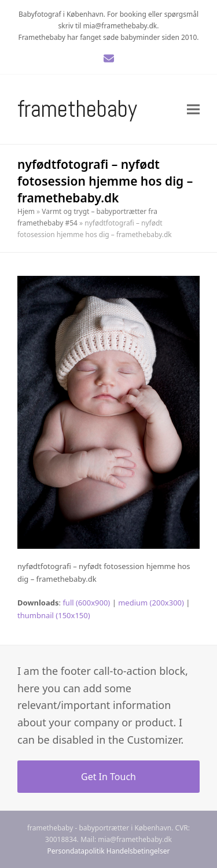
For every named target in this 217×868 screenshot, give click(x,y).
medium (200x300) (151, 603)
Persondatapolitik (76, 851)
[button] (193, 109)
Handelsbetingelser (138, 851)
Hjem (26, 211)
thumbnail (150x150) (54, 615)
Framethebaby (77, 109)
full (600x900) (86, 603)
